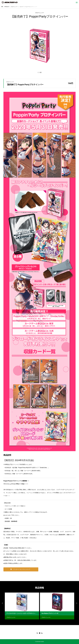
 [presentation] (2, 603)
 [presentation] (77, 603)
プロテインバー (39, 13)
